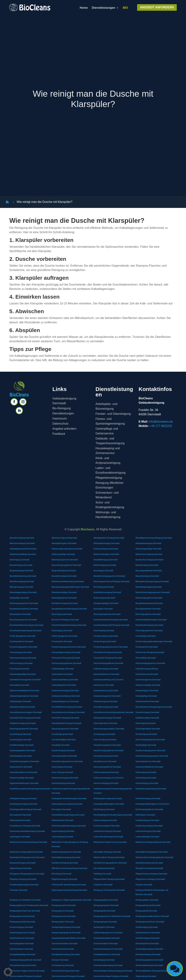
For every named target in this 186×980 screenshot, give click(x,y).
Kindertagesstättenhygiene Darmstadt (109, 804)
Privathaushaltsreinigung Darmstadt (24, 885)
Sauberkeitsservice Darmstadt (148, 933)
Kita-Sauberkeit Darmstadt (20, 815)
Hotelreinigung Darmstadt (146, 772)
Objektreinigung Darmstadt (20, 868)
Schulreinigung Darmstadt (104, 960)
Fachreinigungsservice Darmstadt (149, 631)
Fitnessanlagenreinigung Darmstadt (66, 652)
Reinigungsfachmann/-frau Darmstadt (25, 911)
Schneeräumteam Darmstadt (21, 949)
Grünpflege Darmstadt (60, 745)
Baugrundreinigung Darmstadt (64, 571)
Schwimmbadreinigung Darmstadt (149, 965)
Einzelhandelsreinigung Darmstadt (149, 625)
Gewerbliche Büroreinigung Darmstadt (25, 718)
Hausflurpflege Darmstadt (146, 745)
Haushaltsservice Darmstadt (105, 761)
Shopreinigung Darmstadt (146, 976)
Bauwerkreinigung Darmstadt (147, 576)
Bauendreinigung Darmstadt (21, 565)
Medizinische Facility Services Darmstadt (110, 842)
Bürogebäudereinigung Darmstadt (149, 603)
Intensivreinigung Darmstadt (147, 783)
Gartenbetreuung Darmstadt (147, 674)
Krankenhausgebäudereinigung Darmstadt (69, 826)
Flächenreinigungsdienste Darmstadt (66, 663)
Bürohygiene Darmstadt (103, 609)
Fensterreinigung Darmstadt (105, 641)
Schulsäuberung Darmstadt (63, 965)
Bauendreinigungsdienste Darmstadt (66, 565)
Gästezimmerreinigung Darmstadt (65, 691)
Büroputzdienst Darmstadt (20, 614)
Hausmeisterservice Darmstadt (148, 761)
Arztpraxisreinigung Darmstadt (106, 549)
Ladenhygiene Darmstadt (20, 837)
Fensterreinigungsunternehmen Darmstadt (69, 647)
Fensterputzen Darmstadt (62, 641)
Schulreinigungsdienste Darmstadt (149, 960)
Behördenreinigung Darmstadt (22, 582)
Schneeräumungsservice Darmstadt (108, 949)
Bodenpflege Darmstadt (19, 598)
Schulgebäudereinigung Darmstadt (66, 954)
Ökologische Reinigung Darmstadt (149, 868)
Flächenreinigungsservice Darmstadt (150, 663)
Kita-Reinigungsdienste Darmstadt (149, 809)
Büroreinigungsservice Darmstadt (23, 620)
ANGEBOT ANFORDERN (157, 7)
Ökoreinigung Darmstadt (61, 874)
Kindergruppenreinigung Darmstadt (108, 799)
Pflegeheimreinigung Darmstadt (64, 879)
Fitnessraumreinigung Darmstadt (23, 658)
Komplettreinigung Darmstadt (147, 820)
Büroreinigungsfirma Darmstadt (148, 614)
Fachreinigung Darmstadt (104, 631)
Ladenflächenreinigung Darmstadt (107, 831)
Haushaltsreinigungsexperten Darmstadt (152, 756)
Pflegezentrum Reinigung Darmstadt (150, 879)
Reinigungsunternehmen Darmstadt (150, 922)
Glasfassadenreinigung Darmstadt (107, 718)
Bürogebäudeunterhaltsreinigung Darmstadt (69, 609)
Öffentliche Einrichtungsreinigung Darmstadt (69, 868)
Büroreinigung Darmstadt (62, 614)
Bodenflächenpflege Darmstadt (64, 592)
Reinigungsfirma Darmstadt (63, 911)
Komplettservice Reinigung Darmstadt (25, 826)
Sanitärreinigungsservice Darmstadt (108, 933)
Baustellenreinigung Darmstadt (64, 576)
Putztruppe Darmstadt (18, 890)
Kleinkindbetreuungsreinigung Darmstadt (68, 815)
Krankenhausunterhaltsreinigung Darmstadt (27, 831)
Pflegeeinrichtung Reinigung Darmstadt (151, 874)
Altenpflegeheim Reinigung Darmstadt (109, 538)
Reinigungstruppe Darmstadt (105, 922)
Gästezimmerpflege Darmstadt (148, 685)
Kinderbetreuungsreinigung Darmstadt (151, 789)
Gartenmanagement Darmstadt (148, 680)
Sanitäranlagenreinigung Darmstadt (66, 927)
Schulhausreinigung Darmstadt (148, 954)
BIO (125, 8)
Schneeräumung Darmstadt (63, 949)
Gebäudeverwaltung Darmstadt (22, 707)
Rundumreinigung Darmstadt (21, 927)
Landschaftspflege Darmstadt (147, 837)
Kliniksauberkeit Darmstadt (62, 820)
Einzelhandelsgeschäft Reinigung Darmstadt (111, 625)
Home (84, 8)
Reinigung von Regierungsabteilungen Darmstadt (71, 900)
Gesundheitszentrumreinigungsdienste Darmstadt (114, 712)
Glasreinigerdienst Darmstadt (105, 723)
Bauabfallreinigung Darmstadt (106, 560)
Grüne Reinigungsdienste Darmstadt (150, 740)
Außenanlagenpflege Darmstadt (148, 549)
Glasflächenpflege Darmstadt (147, 718)
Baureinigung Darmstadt (103, 571)
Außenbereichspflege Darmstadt (23, 554)
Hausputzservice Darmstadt (21, 767)
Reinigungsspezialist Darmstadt (22, 922)
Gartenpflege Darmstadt (19, 685)
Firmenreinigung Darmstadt (21, 652)
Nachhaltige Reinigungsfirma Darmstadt (152, 852)
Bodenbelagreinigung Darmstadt (148, 587)
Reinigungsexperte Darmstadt (64, 905)
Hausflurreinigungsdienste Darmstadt (109, 751)
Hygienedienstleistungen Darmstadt (24, 783)
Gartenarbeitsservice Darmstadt (106, 674)
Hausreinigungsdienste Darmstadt (107, 767)
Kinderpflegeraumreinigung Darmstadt (67, 804)
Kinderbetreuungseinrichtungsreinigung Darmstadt (30, 789)
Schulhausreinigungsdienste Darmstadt (25, 960)
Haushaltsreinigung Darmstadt (106, 756)
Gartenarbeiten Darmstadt (62, 674)
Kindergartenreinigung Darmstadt (23, 799)
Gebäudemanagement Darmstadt (107, 696)
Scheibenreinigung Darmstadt (147, 938)
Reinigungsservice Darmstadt (63, 916)
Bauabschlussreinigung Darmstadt (149, 560)
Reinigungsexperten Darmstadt (106, 905)
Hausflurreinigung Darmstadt (63, 751)
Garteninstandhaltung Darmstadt (65, 680)
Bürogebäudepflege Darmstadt (106, 603)
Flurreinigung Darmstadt (19, 669)
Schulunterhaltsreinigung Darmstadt (108, 965)
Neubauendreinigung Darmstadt (23, 863)
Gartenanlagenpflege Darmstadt (23, 674)
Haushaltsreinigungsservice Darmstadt (67, 761)
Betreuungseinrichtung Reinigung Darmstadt (111, 582)
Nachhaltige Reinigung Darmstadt (107, 852)
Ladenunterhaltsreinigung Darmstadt (108, 837)
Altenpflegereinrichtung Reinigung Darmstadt (154, 538)
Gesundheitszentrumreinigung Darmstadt (68, 712)
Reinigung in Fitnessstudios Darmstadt (109, 890)
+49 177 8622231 (161, 426)
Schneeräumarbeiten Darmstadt (64, 944)
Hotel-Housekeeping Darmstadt (106, 772)
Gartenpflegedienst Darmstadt (64, 685)
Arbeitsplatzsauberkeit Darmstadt (23, 549)
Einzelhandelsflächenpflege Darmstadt (151, 620)
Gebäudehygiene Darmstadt (147, 691)
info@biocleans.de (161, 422)
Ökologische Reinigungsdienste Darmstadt (27, 874)
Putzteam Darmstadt (144, 885)
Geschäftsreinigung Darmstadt (106, 707)
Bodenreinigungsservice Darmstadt (24, 603)
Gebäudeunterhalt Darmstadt (147, 701)
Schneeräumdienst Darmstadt (106, 944)
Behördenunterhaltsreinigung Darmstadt (68, 582)
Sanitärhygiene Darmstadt (104, 927)
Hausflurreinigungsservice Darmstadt (150, 751)
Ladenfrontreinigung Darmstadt (148, 831)
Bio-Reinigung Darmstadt (104, 587)
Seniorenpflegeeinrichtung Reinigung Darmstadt (113, 971)
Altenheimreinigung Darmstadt (22, 538)
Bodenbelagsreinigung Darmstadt (23, 592)
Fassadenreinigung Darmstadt (106, 636)
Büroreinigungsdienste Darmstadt (107, 614)
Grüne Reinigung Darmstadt (105, 740)
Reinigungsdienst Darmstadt (147, 900)
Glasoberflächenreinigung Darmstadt (66, 723)
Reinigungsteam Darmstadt (63, 922)
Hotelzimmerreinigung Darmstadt (65, 778)
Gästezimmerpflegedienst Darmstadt (24, 691)
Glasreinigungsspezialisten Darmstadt (109, 729)
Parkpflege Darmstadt (102, 874)
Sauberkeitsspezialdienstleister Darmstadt (68, 938)
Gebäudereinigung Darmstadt (105, 701)
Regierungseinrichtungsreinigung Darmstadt (69, 890)
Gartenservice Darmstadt (104, 685)
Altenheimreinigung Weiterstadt (64, 538)
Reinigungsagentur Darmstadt (106, 900)
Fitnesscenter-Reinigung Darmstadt (150, 652)
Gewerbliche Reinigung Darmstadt (65, 718)
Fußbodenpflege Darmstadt (63, 669)
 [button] (175, 969)
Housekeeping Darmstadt (146, 778)
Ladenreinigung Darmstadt (62, 837)
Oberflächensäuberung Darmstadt (149, 863)
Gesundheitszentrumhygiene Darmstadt (26, 712)
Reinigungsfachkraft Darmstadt (148, 905)
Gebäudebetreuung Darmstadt (106, 691)
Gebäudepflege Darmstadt (146, 696)
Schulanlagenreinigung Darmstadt (149, 949)
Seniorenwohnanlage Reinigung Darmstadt (111, 976)
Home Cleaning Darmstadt (62, 772)
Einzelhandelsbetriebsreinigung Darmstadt (111, 620)
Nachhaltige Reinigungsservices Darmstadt (27, 857)
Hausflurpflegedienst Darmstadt (22, 751)
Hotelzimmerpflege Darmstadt (22, 778)
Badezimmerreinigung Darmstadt (149, 554)
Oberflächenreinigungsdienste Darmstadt (110, 863)
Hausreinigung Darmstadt (62, 767)
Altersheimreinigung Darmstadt (22, 543)
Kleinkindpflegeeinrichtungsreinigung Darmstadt (113, 815)
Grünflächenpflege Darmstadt (22, 745)
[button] (8, 972)
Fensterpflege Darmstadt (145, 636)
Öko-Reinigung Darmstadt (104, 868)
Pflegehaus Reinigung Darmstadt (23, 879)
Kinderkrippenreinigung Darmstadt (23, 804)
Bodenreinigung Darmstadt (104, 598)
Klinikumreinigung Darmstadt (105, 820)
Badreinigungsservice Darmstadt (65, 560)
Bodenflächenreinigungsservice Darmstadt (153, 592)
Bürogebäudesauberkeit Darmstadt (24, 609)
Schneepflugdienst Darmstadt (22, 944)
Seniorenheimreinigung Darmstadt (65, 971)
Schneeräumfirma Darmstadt (147, 944)
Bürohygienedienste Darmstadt (148, 609)
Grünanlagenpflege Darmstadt (148, 729)
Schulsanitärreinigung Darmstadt (23, 965)
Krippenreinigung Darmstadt (63, 831)
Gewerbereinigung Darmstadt (147, 712)
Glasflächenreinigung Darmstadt (23, 723)
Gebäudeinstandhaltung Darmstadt (66, 696)
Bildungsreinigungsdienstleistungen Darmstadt (70, 587)
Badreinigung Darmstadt (19, 560)
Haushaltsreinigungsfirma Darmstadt (24, 761)
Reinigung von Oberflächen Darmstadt (25, 900)
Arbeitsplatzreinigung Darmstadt (106, 543)
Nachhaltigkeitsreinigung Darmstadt (66, 857)
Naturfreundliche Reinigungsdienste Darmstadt (154, 857)
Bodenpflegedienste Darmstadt (64, 598)
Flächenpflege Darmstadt (146, 658)
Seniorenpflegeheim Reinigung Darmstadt (152, 971)
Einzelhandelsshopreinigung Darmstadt (25, 631)
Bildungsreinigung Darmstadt (21, 587)
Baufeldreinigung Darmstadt (147, 565)
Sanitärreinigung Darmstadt (147, 927)
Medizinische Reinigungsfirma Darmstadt (26, 852)
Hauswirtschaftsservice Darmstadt (23, 772)
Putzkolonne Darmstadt (103, 885)
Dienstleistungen (103, 8)
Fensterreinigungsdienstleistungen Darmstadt (154, 641)
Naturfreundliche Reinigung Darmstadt (109, 857)
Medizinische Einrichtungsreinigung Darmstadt (28, 842)
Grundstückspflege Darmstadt (64, 740)
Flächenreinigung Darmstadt (21, 663)
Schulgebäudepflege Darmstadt (22, 954)
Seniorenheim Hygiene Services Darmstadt (27, 971)
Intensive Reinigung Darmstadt (106, 783)
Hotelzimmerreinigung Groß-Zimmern (109, 778)
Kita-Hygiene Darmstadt (61, 809)
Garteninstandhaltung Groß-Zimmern (108, 680)
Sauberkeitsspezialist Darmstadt (107, 938)
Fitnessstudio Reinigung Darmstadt (66, 658)
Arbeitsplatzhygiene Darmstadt (64, 543)
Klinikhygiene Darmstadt (145, 815)
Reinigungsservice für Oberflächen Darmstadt (112, 916)
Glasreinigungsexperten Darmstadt (24, 729)
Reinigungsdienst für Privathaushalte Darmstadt (29, 905)
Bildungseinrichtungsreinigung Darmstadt (152, 582)
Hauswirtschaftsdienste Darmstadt (149, 767)
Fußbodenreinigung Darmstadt (106, 669)
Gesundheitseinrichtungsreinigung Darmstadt (154, 707)
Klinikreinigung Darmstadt (20, 820)
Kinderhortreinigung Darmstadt (148, 799)
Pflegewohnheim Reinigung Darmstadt (109, 879)
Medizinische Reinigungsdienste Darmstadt (153, 842)
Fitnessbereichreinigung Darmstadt (108, 652)
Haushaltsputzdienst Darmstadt (64, 756)
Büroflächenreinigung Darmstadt (65, 603)
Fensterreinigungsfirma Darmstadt (23, 647)
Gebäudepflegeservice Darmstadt (65, 701)
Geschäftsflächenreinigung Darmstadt (67, 707)
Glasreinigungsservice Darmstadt (65, 729)
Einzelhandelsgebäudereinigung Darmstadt (69, 625)
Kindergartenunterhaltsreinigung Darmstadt (69, 799)
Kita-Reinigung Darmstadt (104, 809)
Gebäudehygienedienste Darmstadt (24, 696)
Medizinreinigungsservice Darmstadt (66, 852)
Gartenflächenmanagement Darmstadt (25, 680)
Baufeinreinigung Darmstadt (105, 565)
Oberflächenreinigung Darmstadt (65, 863)
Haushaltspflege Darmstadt (21, 756)
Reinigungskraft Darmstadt (104, 911)
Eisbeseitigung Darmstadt (62, 631)
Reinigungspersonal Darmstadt (22, 916)
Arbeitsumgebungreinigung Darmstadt (67, 549)
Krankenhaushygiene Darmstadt (107, 826)
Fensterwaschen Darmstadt (147, 647)
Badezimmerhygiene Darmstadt (106, 554)
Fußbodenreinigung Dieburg (147, 669)
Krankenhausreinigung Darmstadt (149, 826)
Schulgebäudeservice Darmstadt (107, 954)
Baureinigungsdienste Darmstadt (149, 571)
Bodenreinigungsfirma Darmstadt (149, 598)
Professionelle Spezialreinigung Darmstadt (69, 885)
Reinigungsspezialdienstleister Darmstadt (152, 916)
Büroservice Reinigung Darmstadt (65, 620)
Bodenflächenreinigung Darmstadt (107, 592)
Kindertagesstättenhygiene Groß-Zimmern (152, 804)
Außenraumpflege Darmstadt (63, 554)
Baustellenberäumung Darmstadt (23, 576)
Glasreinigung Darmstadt (146, 723)
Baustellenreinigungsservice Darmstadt (109, 576)
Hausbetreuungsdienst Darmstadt (107, 745)
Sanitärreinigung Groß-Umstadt (22, 933)
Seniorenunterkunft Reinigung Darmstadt (68, 976)
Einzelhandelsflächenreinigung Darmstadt (26, 625)
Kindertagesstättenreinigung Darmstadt (25, 809)
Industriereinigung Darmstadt (63, 783)
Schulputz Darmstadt (60, 960)
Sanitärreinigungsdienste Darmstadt (66, 933)
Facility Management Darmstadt (22, 636)
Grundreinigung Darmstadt (20, 734)
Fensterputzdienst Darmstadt (21, 641)
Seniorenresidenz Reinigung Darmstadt (26, 976)
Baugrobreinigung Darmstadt (21, 571)
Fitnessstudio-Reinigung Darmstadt (108, 658)
